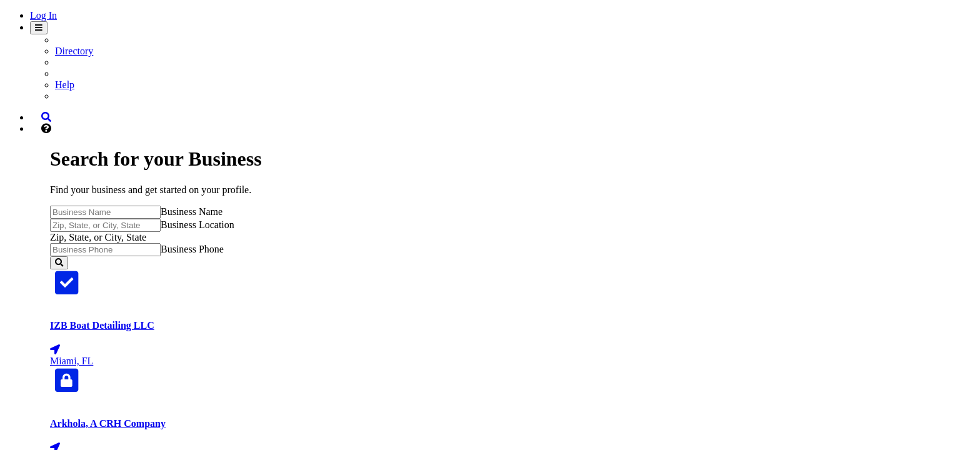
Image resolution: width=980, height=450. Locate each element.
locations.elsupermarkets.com (729, 437)
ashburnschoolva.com (712, 378)
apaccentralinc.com (706, 320)
